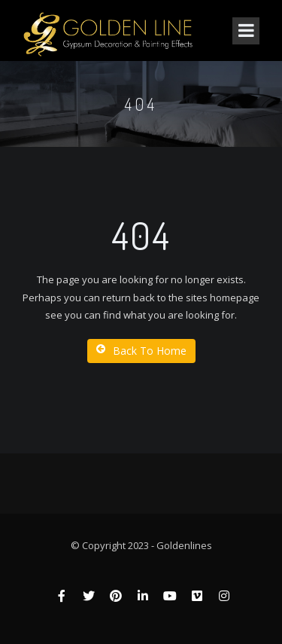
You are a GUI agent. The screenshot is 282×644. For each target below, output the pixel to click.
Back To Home (141, 351)
